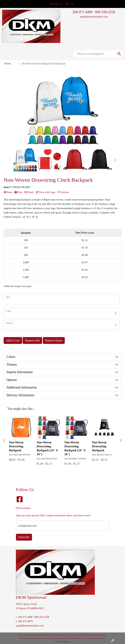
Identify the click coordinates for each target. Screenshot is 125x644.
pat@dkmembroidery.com (94, 17)
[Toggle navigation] (6, 54)
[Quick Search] (94, 54)
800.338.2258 (105, 12)
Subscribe (24, 537)
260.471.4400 (82, 12)
